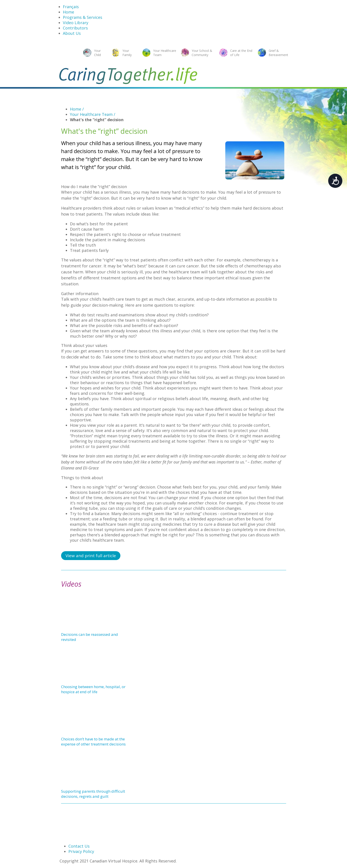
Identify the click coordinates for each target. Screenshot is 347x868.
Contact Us (79, 846)
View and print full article (91, 556)
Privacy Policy (81, 851)
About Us (72, 33)
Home (68, 12)
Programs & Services (83, 17)
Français (71, 7)
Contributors (75, 28)
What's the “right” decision (97, 120)
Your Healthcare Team (93, 114)
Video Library (76, 23)
